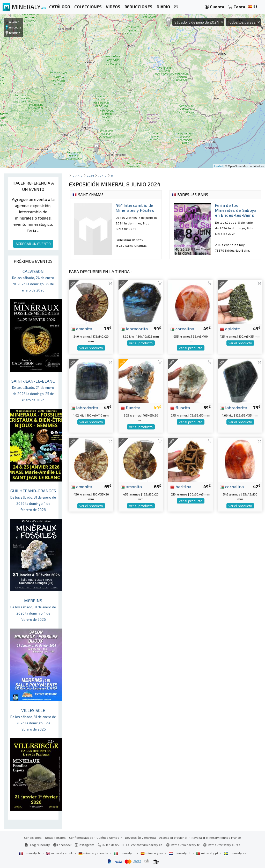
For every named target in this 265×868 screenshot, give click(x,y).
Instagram (84, 845)
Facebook (62, 845)
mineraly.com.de (94, 853)
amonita (82, 329)
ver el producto (91, 348)
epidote (230, 329)
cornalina (182, 329)
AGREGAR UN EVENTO (33, 244)
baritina (181, 486)
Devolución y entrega (140, 837)
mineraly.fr (30, 853)
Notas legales (55, 837)
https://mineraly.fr (185, 845)
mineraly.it (125, 853)
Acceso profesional (174, 837)
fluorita (130, 407)
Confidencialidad (81, 837)
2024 (90, 175)
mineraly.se (235, 853)
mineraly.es (152, 853)
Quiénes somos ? (109, 837)
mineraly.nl (180, 853)
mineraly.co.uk (60, 853)
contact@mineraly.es (147, 845)
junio (103, 175)
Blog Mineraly (37, 845)
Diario (78, 175)
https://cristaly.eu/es (224, 845)
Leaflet (219, 166)
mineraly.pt (208, 853)
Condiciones (33, 837)
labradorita (134, 329)
